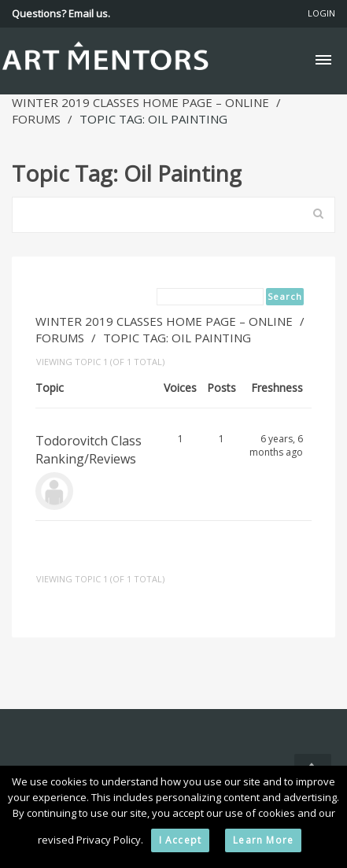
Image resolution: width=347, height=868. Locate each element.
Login (321, 13)
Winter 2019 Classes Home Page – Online (140, 102)
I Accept (181, 840)
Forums (36, 119)
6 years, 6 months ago (276, 445)
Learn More (263, 840)
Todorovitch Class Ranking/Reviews (89, 450)
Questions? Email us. (61, 13)
